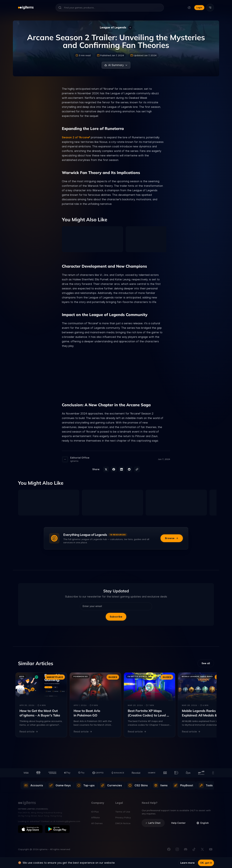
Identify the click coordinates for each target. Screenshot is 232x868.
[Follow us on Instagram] (177, 849)
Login (199, 8)
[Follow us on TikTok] (194, 849)
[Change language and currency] (189, 8)
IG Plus (95, 812)
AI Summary (116, 65)
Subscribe (116, 617)
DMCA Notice (123, 823)
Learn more (187, 863)
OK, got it (206, 863)
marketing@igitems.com (68, 821)
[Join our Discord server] (186, 849)
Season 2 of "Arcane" (76, 137)
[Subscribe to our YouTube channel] (211, 849)
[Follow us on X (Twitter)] (202, 849)
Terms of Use (123, 812)
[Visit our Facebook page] (169, 849)
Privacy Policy (123, 817)
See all (206, 663)
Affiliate (95, 817)
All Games (97, 823)
